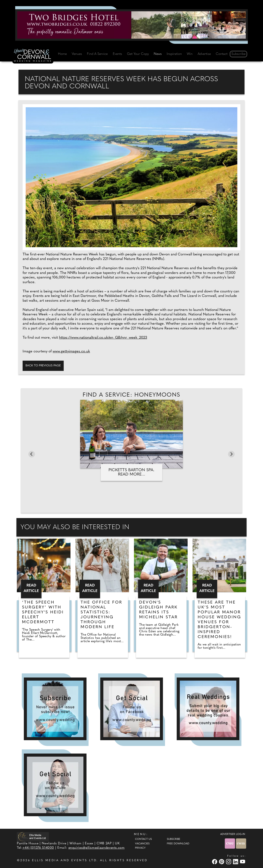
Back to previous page (43, 366)
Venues (77, 54)
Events (117, 54)
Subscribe (238, 54)
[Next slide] (231, 454)
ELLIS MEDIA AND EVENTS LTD (64, 860)
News (158, 54)
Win (190, 54)
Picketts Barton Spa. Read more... (131, 472)
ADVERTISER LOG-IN (233, 834)
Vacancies (142, 844)
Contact (222, 54)
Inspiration (174, 54)
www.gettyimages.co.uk (71, 351)
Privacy (140, 848)
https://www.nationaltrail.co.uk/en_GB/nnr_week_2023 (103, 338)
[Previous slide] (32, 454)
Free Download (178, 844)
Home (62, 54)
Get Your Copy (138, 54)
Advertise (204, 54)
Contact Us (143, 839)
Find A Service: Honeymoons (131, 395)
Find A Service (97, 54)
